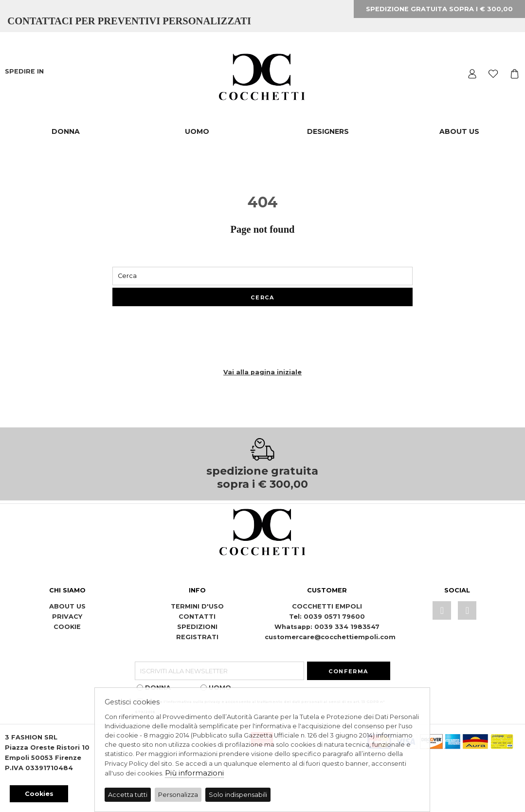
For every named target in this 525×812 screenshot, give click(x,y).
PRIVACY (67, 617)
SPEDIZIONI (197, 627)
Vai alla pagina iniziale (262, 372)
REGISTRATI (197, 637)
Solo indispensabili (238, 795)
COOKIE (67, 627)
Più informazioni (194, 773)
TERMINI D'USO (197, 606)
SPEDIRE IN (25, 71)
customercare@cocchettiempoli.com (330, 637)
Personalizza (178, 795)
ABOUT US (459, 131)
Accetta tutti (128, 795)
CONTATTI (197, 617)
